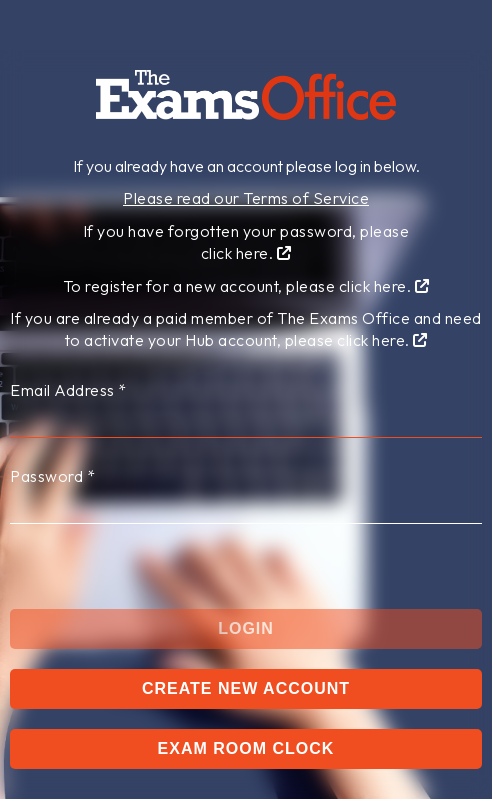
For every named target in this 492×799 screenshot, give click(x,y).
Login (246, 628)
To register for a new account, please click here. (246, 286)
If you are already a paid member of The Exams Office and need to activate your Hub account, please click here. (246, 329)
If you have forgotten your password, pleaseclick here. (246, 242)
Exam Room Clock (246, 748)
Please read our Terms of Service (246, 198)
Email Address (68, 390)
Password (52, 476)
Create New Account (246, 688)
